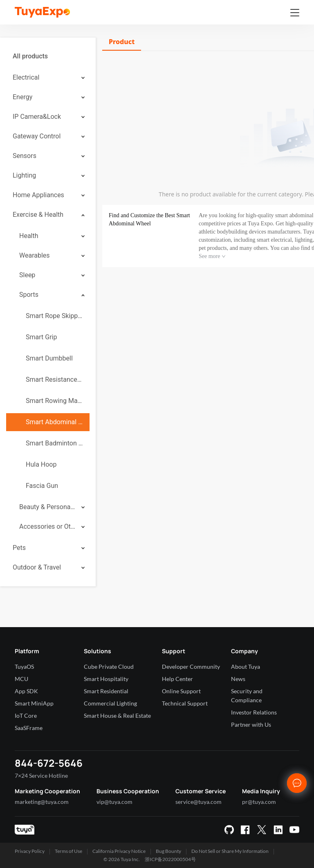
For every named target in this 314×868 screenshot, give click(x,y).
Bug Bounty (168, 851)
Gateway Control (37, 136)
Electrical (26, 77)
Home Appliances (38, 195)
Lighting (24, 175)
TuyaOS (24, 667)
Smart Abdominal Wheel (54, 422)
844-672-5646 (49, 763)
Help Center (177, 679)
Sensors (25, 156)
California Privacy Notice (119, 851)
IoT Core (26, 716)
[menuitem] (48, 56)
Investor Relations (254, 712)
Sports (29, 295)
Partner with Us (251, 724)
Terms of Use (68, 851)
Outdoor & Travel (37, 567)
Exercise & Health (38, 215)
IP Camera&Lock (37, 117)
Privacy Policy (30, 851)
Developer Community (191, 667)
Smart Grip (41, 337)
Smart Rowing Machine (54, 401)
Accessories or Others (47, 526)
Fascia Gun (42, 486)
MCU (21, 679)
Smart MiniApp (34, 703)
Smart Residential (106, 691)
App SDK (26, 691)
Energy (22, 97)
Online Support (181, 691)
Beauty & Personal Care (47, 507)
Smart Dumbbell (49, 358)
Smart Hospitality (106, 679)
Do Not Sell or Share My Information (230, 851)
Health (29, 236)
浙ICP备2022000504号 (170, 859)
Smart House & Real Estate (117, 716)
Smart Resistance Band (54, 379)
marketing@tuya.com (42, 802)
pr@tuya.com (259, 802)
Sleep (27, 275)
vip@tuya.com (114, 802)
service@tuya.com (198, 802)
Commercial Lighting (110, 703)
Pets (19, 548)
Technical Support (185, 703)
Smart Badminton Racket (54, 443)
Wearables (35, 255)
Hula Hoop (41, 464)
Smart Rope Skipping (54, 316)
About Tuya (246, 667)
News (238, 679)
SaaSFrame (29, 728)
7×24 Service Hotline (41, 776)
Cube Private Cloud (109, 667)
